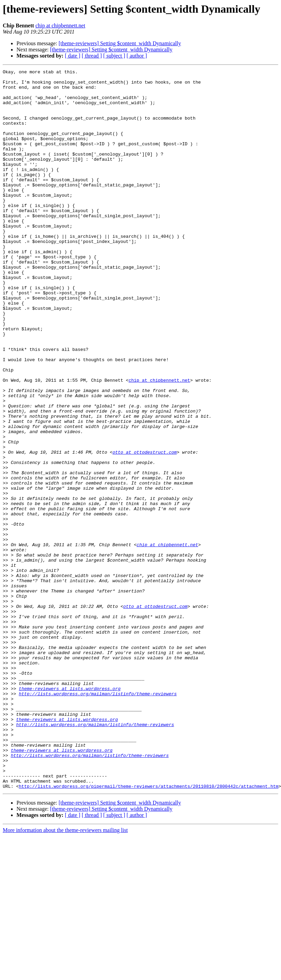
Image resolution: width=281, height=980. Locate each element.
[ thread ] (92, 56)
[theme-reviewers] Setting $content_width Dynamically (120, 43)
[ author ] (137, 56)
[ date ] (73, 56)
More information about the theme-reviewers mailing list (65, 974)
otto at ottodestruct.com (145, 529)
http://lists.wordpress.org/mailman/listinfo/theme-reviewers (98, 819)
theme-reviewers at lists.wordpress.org (70, 813)
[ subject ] (114, 56)
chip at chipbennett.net (60, 26)
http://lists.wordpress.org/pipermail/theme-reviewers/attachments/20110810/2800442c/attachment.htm (149, 930)
